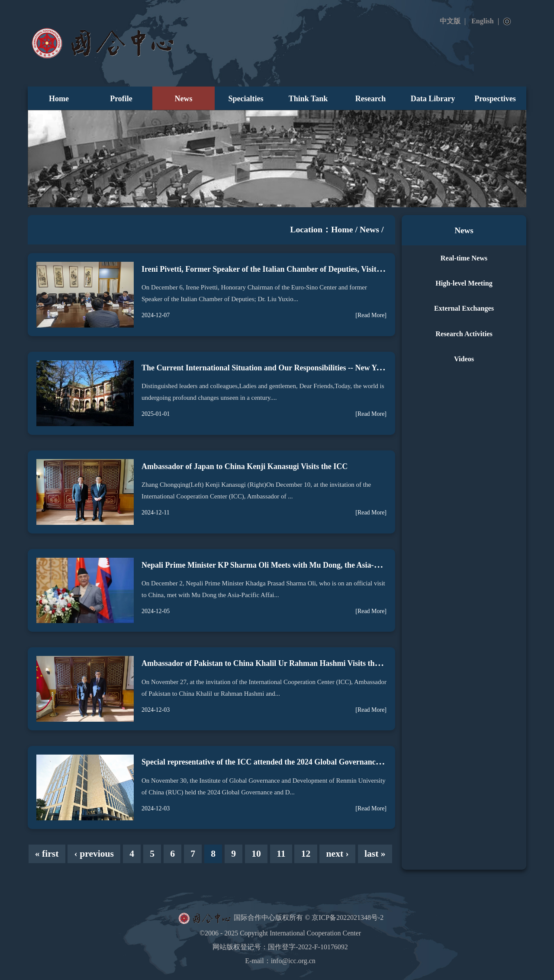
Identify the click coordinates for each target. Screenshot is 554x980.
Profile (121, 99)
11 (281, 854)
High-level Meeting (464, 283)
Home (59, 99)
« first (47, 854)
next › (338, 854)
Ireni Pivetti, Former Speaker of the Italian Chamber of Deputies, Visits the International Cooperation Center (324, 269)
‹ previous (94, 854)
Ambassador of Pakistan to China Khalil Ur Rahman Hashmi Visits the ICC (268, 663)
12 (306, 854)
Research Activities (464, 334)
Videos (464, 359)
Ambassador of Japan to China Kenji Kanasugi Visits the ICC (245, 466)
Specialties (246, 99)
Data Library (433, 99)
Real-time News (464, 258)
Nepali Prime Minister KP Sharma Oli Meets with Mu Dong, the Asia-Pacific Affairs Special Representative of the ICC (338, 565)
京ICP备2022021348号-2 (348, 917)
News (184, 99)
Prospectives (495, 99)
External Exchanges (464, 308)
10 (256, 854)
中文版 (450, 21)
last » (375, 854)
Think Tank (308, 99)
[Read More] (371, 315)
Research (371, 99)
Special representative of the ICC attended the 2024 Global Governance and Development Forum (303, 762)
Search (507, 22)
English (483, 21)
